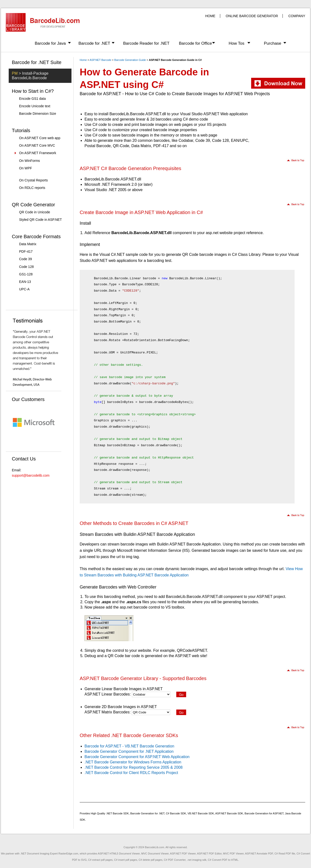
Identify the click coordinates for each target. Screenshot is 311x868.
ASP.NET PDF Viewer (183, 854)
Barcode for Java (50, 43)
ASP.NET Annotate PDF (259, 854)
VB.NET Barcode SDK (201, 813)
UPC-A (24, 289)
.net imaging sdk (197, 860)
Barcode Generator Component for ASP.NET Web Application (137, 757)
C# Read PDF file (285, 854)
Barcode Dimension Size (38, 114)
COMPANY (297, 16)
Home (83, 60)
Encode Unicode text (35, 106)
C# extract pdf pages (100, 860)
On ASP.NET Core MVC (37, 145)
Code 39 (25, 259)
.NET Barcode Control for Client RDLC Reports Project (131, 773)
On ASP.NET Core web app (40, 138)
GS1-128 (26, 274)
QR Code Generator (33, 205)
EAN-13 (25, 282)
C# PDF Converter (175, 860)
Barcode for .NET (94, 43)
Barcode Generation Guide (130, 60)
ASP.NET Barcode (100, 60)
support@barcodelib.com (31, 475)
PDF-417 (26, 251)
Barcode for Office (195, 43)
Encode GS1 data (32, 99)
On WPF (26, 168)
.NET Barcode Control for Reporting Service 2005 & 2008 (134, 767)
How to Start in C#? (33, 91)
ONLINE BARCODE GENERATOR (252, 16)
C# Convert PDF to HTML (223, 860)
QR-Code (121, 146)
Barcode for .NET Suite (37, 62)
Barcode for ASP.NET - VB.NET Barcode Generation (129, 746)
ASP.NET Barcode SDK (229, 813)
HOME (210, 16)
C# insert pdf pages (125, 860)
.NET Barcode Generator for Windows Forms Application (133, 762)
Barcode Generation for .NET (147, 813)
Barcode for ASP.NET (100, 94)
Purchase (273, 43)
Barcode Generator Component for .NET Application (129, 751)
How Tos (237, 43)
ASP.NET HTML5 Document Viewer (119, 854)
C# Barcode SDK (176, 813)
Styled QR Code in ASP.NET (40, 220)
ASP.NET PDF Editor (209, 854)
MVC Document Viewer (155, 854)
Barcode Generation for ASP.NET (264, 813)
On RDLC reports (32, 188)
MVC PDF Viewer (233, 854)
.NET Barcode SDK (117, 813)
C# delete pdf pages (150, 860)
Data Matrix (28, 244)
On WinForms (29, 161)
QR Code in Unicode (35, 212)
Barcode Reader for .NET (146, 43)
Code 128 (26, 267)
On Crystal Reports (33, 180)
